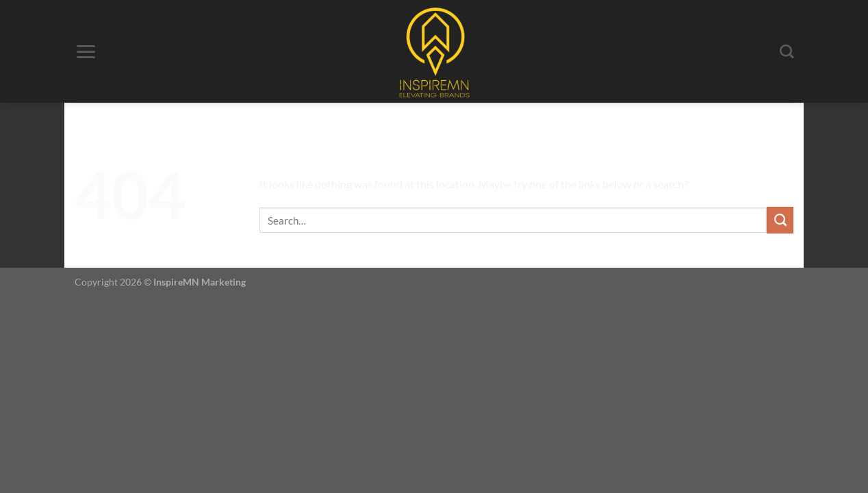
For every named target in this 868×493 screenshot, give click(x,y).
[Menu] (86, 52)
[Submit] (780, 220)
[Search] (787, 52)
